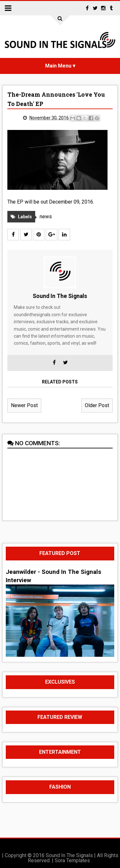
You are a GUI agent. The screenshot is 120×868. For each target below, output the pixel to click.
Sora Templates (72, 860)
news (46, 217)
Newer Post (24, 405)
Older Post (97, 405)
